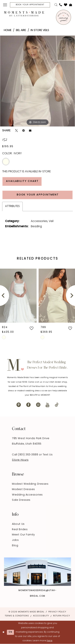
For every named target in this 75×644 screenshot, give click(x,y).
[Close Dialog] (3, 632)
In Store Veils (40, 30)
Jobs (15, 540)
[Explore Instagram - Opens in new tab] (37, 572)
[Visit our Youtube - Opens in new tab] (48, 405)
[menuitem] (5, 5)
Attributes (12, 206)
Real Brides (20, 530)
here (50, 641)
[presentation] (18, 296)
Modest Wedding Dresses (30, 484)
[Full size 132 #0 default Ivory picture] (37, 81)
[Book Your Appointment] (30, 5)
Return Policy (62, 616)
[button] (5, 5)
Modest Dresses (23, 489)
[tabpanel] (37, 81)
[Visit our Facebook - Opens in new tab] (28, 405)
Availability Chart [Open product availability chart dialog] (22, 181)
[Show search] (56, 5)
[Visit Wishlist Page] (66, 5)
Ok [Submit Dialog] (11, 632)
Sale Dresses (21, 500)
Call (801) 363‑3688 (25, 455)
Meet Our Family (23, 535)
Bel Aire (21, 30)
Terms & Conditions (17, 616)
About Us (18, 524)
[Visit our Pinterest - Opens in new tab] (19, 405)
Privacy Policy (57, 612)
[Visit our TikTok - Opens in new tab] (57, 405)
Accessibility (41, 616)
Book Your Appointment (38, 195)
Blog (15, 546)
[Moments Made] (24, 14)
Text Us (48, 455)
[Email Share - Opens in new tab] (30, 131)
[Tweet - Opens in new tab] (16, 131)
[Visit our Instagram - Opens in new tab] (38, 405)
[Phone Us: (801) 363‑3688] (61, 5)
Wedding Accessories (27, 495)
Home (8, 30)
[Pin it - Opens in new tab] (23, 131)
